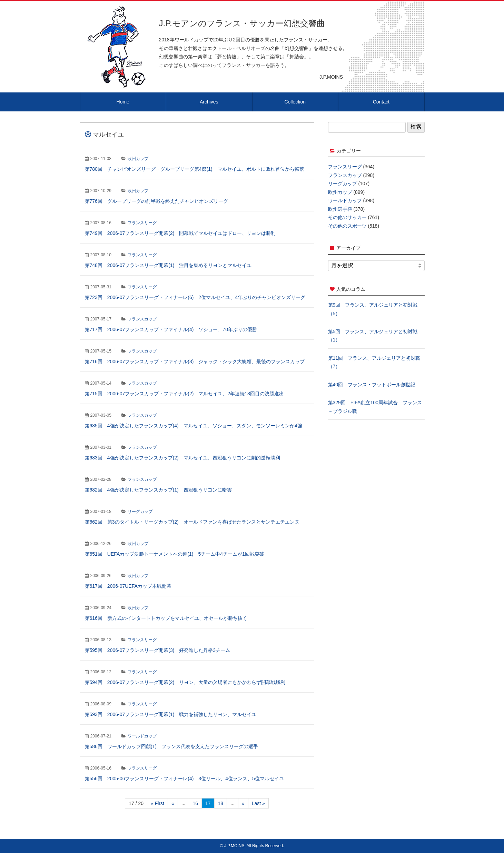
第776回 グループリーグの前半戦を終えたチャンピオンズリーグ (156, 201)
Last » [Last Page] (258, 803)
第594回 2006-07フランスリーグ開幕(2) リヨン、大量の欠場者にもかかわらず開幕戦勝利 (185, 682)
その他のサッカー (347, 217)
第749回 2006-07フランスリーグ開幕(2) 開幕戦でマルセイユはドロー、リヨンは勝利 (180, 233)
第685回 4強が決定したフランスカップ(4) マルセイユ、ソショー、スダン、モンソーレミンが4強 (194, 426)
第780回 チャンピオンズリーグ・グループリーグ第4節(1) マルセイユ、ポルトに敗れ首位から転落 (195, 169)
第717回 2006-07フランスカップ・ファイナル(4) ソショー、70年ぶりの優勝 (171, 329)
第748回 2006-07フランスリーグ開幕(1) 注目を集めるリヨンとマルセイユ (168, 265)
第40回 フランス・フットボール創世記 (372, 385)
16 (195, 803)
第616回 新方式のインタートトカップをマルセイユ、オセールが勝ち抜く (166, 618)
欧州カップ (138, 159)
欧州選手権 (340, 209)
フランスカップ (142, 319)
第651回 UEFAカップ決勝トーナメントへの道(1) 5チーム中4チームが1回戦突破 (175, 554)
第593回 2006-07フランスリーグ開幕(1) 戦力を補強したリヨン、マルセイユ (171, 714)
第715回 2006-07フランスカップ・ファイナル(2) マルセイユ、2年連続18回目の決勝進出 (184, 394)
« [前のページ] (173, 803)
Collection (295, 102)
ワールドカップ (142, 736)
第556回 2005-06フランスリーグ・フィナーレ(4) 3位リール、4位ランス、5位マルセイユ (184, 778)
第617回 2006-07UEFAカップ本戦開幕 (128, 586)
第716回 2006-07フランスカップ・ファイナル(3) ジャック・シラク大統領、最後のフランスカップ (195, 361)
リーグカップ (140, 512)
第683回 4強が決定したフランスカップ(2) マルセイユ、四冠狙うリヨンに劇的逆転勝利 (182, 458)
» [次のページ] (243, 803)
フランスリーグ (142, 223)
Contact (381, 102)
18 (221, 803)
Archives (209, 102)
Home (123, 102)
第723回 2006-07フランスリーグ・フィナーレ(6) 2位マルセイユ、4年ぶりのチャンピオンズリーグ (195, 297)
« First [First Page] (157, 803)
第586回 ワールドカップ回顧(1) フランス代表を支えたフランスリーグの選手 (171, 746)
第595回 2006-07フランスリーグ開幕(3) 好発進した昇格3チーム (158, 650)
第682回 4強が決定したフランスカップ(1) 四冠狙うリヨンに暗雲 (158, 490)
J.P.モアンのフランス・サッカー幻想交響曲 (242, 23)
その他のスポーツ (347, 226)
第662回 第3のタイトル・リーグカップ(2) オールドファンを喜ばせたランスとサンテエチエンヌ (192, 522)
